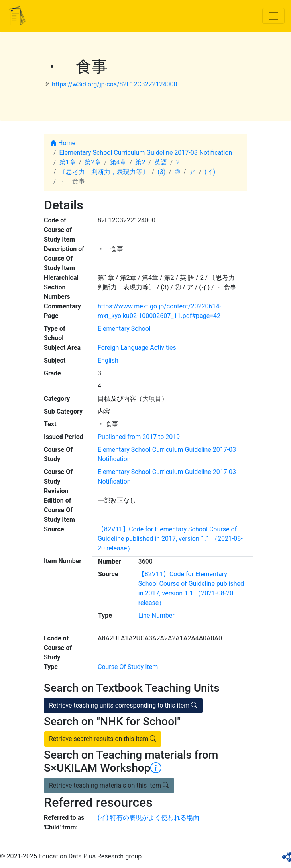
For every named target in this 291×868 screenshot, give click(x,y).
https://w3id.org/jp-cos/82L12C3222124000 (115, 84)
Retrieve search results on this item (103, 739)
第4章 (118, 162)
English (108, 360)
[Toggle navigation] (273, 16)
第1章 (68, 162)
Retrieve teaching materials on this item (109, 785)
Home (63, 143)
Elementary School (124, 329)
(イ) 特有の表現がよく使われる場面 (148, 818)
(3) (161, 172)
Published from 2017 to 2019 (139, 437)
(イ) (210, 172)
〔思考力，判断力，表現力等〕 (104, 172)
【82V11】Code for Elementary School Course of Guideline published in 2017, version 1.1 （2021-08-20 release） (170, 539)
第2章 (93, 162)
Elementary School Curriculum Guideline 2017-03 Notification (146, 153)
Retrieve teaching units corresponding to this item (123, 705)
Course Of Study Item (128, 667)
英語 (161, 162)
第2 (140, 162)
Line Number (156, 615)
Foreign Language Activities (137, 348)
